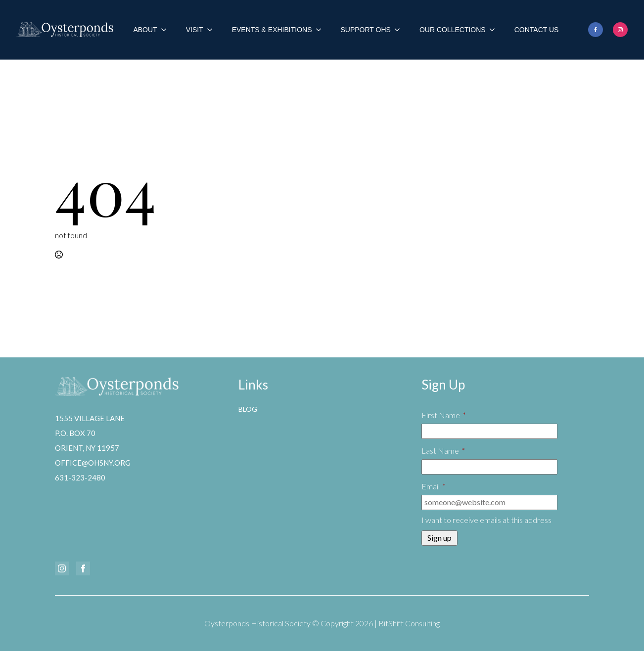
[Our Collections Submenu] (495, 30)
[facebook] (596, 30)
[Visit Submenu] (213, 30)
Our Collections (453, 30)
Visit (195, 30)
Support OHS (366, 30)
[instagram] (620, 30)
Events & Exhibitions (272, 30)
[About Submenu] (167, 30)
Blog (248, 409)
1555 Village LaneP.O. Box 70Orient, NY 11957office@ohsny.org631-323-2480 (93, 448)
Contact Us (537, 30)
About (145, 30)
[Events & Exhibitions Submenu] (322, 30)
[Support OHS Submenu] (400, 30)
